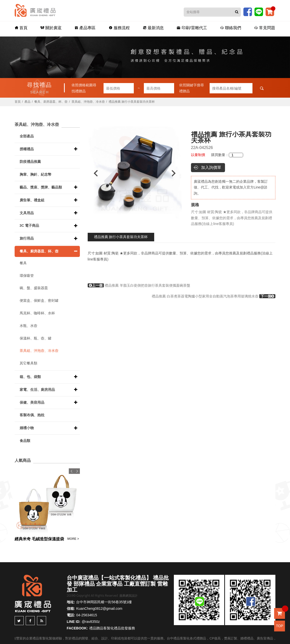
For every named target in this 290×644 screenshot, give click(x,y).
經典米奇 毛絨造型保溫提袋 (39, 539)
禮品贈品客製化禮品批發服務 (112, 628)
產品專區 (88, 28)
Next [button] (176, 173)
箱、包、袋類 (30, 377)
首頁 (28, 28)
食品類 (25, 441)
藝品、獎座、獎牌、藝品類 (41, 187)
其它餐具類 (28, 363)
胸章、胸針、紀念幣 (36, 174)
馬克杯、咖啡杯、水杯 (37, 313)
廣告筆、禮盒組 (32, 200)
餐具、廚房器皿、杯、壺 (51, 102)
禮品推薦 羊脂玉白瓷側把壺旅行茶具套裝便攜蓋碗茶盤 (139, 285)
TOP (280, 626)
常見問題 (257, 28)
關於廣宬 (56, 28)
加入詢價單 (211, 167)
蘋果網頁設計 (128, 596)
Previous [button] (93, 173)
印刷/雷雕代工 (189, 28)
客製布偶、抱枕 (32, 415)
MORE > (73, 539)
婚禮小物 (27, 428)
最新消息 (152, 28)
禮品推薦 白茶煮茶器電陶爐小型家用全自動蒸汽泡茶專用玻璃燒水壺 (214, 296)
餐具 (23, 263)
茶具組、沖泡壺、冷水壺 (88, 102)
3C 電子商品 (29, 225)
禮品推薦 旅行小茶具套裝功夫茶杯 (121, 237)
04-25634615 (87, 615)
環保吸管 (27, 276)
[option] (135, 173)
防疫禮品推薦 (30, 162)
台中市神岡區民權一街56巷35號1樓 (104, 602)
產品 (27, 102)
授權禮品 (27, 149)
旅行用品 (27, 238)
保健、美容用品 (32, 402)
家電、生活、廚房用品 (37, 390)
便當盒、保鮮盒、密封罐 (39, 300)
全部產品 (27, 136)
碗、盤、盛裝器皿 (34, 288)
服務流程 (120, 28)
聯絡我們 (225, 28)
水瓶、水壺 (28, 326)
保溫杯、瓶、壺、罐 (36, 338)
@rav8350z (91, 622)
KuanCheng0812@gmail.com (99, 609)
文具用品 (27, 213)
